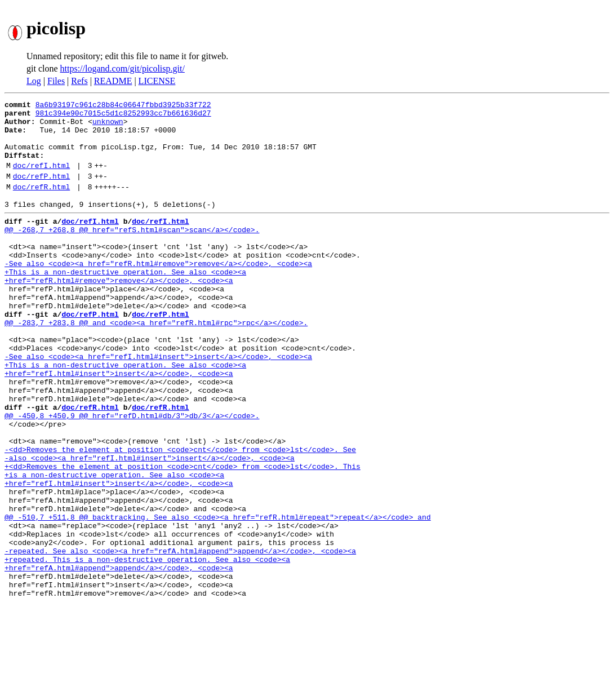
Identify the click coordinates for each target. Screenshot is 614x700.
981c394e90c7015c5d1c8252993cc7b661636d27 (123, 116)
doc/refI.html (41, 179)
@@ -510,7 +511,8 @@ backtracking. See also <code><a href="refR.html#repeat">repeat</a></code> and (218, 596)
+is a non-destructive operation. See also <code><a (114, 546)
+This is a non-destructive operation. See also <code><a (125, 302)
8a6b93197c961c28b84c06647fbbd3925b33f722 (123, 106)
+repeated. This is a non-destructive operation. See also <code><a (147, 647)
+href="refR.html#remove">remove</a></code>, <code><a (119, 312)
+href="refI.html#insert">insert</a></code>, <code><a (119, 424)
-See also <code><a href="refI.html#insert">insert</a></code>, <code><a (158, 404)
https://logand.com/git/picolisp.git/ (123, 68)
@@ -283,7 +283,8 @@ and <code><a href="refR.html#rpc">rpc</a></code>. (156, 363)
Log (34, 81)
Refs (79, 81)
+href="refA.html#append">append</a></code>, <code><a (119, 657)
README (113, 81)
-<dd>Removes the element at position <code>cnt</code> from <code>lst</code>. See (180, 515)
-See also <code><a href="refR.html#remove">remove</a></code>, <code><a (158, 292)
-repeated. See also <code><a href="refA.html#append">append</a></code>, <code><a (180, 637)
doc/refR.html (41, 203)
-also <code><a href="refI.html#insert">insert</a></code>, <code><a (150, 525)
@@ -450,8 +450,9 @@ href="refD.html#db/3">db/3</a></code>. (132, 475)
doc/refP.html (41, 191)
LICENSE (157, 81)
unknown (108, 126)
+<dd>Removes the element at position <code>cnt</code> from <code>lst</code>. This (183, 535)
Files (56, 81)
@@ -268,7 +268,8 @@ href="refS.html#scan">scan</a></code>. (132, 251)
